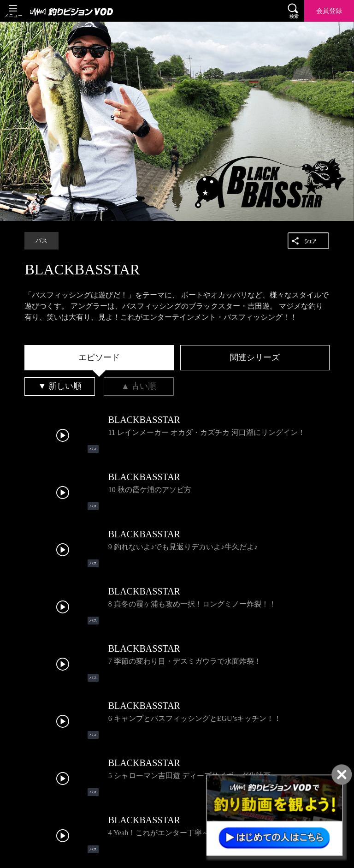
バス (41, 241)
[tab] (99, 358)
